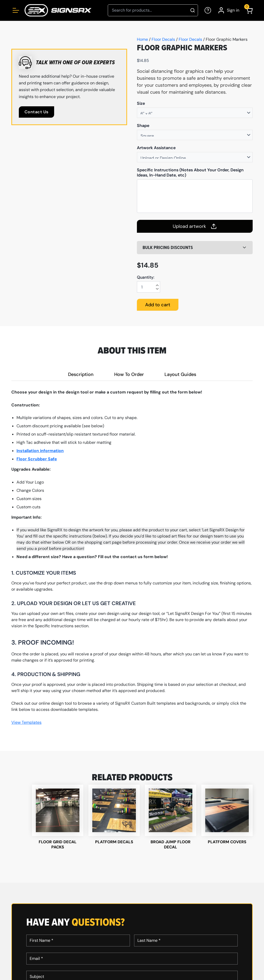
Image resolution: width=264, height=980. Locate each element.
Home (142, 39)
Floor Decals (163, 39)
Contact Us (36, 112)
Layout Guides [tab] (180, 374)
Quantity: (146, 277)
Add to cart (158, 305)
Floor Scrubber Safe (37, 459)
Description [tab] (81, 374)
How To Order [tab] (129, 374)
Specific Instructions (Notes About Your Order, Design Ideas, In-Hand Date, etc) (190, 173)
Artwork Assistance (156, 148)
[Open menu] (16, 10)
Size (141, 103)
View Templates (26, 722)
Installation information (40, 451)
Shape (143, 126)
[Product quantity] (148, 287)
